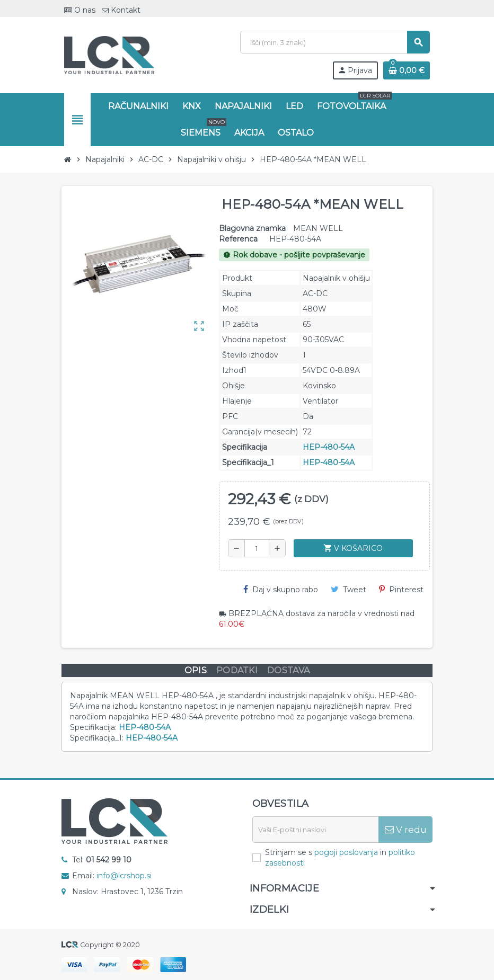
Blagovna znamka (252, 228)
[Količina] (257, 548)
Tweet (349, 590)
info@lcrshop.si (124, 876)
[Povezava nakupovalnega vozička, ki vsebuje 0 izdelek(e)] (407, 70)
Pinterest (401, 590)
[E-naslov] (315, 830)
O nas (80, 10)
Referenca (238, 239)
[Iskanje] (335, 42)
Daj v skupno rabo (281, 590)
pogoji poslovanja (346, 852)
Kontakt (121, 10)
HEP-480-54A (329, 447)
